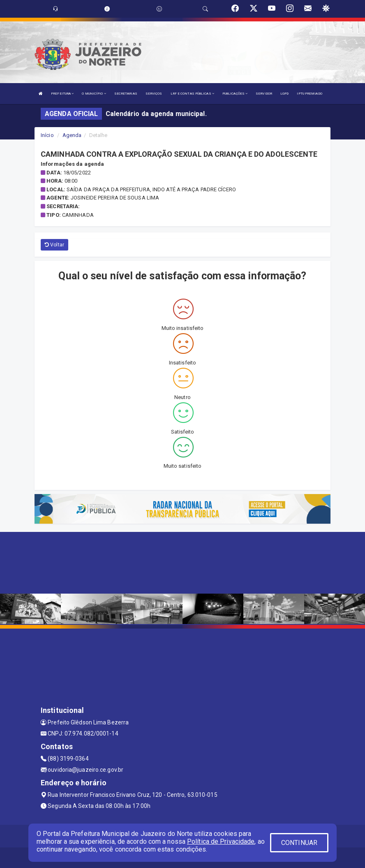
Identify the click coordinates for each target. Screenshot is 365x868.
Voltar (54, 245)
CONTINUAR (299, 843)
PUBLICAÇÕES (235, 94)
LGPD (284, 94)
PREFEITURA (62, 94)
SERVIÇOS (154, 94)
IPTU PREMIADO (309, 94)
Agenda (72, 135)
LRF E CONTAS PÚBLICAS (192, 94)
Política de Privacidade (221, 841)
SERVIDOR (264, 94)
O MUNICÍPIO (94, 94)
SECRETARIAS (126, 94)
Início (47, 135)
